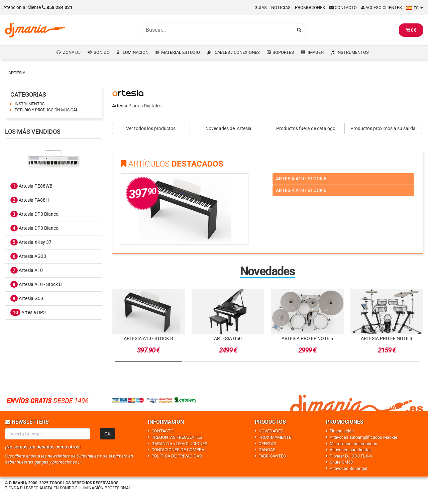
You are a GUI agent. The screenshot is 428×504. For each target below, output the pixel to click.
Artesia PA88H (30, 200)
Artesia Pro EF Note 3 (387, 338)
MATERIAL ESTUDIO (181, 52)
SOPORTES (283, 52)
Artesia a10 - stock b (301, 179)
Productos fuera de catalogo (306, 128)
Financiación (342, 431)
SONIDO (102, 52)
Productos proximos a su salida (383, 128)
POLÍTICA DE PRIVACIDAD (177, 456)
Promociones (310, 8)
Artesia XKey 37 (31, 242)
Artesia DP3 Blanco (34, 214)
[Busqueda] (216, 30)
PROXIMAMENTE (275, 437)
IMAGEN (316, 52)
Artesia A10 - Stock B (36, 284)
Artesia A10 (27, 270)
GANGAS (267, 450)
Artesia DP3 (28, 312)
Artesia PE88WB (31, 186)
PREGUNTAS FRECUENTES (177, 437)
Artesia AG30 (28, 256)
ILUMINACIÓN (135, 52)
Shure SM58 (341, 462)
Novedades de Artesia (228, 128)
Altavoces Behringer (349, 468)
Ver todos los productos (151, 128)
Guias (261, 8)
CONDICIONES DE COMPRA (178, 450)
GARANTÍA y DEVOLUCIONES (179, 444)
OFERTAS (267, 444)
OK (108, 434)
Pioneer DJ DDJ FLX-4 (351, 456)
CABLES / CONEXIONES (237, 52)
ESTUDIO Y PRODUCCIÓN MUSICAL (46, 110)
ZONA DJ (72, 52)
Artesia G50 (27, 298)
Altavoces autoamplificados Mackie (363, 437)
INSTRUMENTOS (353, 52)
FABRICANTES (272, 456)
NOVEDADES (271, 431)
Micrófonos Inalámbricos (353, 444)
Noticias (281, 8)
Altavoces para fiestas (351, 450)
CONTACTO (163, 431)
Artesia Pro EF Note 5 (307, 338)
